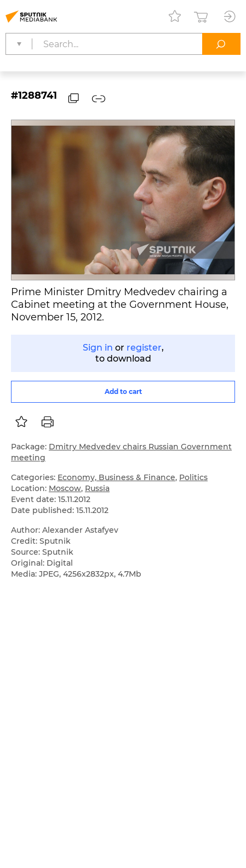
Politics (193, 477)
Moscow (65, 488)
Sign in (98, 348)
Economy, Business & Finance (116, 477)
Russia (97, 488)
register (144, 348)
